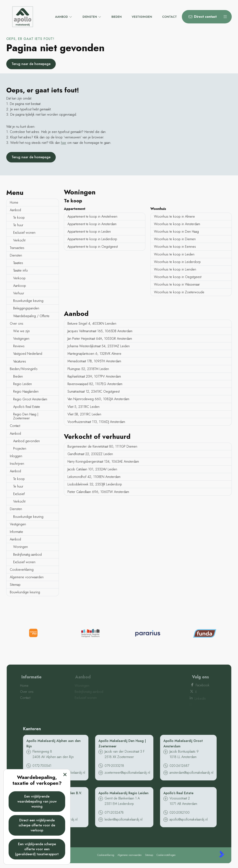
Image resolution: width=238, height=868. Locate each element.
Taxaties (18, 263)
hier (64, 143)
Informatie (16, 532)
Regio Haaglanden (26, 391)
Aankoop (20, 286)
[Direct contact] (200, 17)
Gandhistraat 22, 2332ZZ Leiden (90, 454)
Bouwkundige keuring (28, 301)
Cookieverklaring (22, 570)
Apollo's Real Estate (27, 407)
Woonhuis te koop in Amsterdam (177, 224)
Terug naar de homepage (31, 64)
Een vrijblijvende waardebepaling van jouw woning (37, 801)
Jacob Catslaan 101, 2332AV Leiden (92, 469)
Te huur (18, 225)
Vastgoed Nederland (28, 354)
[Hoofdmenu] (225, 17)
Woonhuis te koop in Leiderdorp (177, 262)
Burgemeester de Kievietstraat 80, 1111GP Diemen (102, 446)
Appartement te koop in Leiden (89, 232)
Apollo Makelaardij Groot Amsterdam (183, 744)
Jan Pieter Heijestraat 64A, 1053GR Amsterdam (100, 339)
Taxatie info (21, 270)
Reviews (19, 346)
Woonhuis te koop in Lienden (175, 269)
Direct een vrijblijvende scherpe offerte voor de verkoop (37, 825)
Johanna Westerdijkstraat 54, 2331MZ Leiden (99, 346)
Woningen (21, 547)
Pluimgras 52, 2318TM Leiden (88, 369)
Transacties (17, 248)
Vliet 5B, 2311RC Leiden (84, 414)
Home (14, 202)
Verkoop (19, 278)
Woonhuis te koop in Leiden (174, 254)
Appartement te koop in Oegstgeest (93, 247)
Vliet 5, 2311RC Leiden (83, 407)
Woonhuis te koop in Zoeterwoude (179, 292)
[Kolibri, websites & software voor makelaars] (222, 854)
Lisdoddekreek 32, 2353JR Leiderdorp (95, 484)
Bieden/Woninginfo (24, 369)
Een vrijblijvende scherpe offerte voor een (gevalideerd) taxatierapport (37, 849)
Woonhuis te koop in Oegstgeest (178, 277)
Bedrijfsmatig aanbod (27, 555)
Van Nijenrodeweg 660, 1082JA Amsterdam (98, 399)
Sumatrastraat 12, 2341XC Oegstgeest (94, 391)
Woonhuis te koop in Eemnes (175, 247)
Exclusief (19, 494)
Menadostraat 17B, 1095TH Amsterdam (94, 361)
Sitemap (15, 585)
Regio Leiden (23, 384)
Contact (15, 426)
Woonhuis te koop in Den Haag (176, 232)
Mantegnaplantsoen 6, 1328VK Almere (94, 354)
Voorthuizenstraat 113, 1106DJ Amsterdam (96, 422)
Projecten (20, 449)
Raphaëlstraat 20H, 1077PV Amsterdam (94, 376)
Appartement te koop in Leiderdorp (92, 239)
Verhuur (19, 293)
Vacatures (20, 361)
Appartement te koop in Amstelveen (92, 216)
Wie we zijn (21, 331)
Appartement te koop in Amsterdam (92, 224)
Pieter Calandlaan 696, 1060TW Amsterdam (98, 492)
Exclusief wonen (24, 233)
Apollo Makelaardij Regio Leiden (124, 793)
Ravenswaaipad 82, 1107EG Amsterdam (95, 384)
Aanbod (15, 210)
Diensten (16, 255)
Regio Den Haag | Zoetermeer (26, 416)
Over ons (17, 324)
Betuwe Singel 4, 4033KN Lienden (92, 324)
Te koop (19, 218)
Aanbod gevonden (27, 441)
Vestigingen (21, 339)
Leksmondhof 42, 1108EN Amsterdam (94, 477)
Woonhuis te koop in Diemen (175, 239)
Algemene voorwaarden (27, 577)
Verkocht (19, 240)
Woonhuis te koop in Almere (174, 216)
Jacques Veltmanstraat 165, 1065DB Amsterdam (100, 331)
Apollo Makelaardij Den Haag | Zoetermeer (122, 744)
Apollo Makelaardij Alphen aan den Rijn (54, 744)
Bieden (18, 376)
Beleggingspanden (26, 308)
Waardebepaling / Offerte (31, 316)
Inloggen (16, 456)
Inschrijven (17, 464)
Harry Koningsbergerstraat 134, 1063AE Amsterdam (103, 461)
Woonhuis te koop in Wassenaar (177, 284)
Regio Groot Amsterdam (30, 399)
